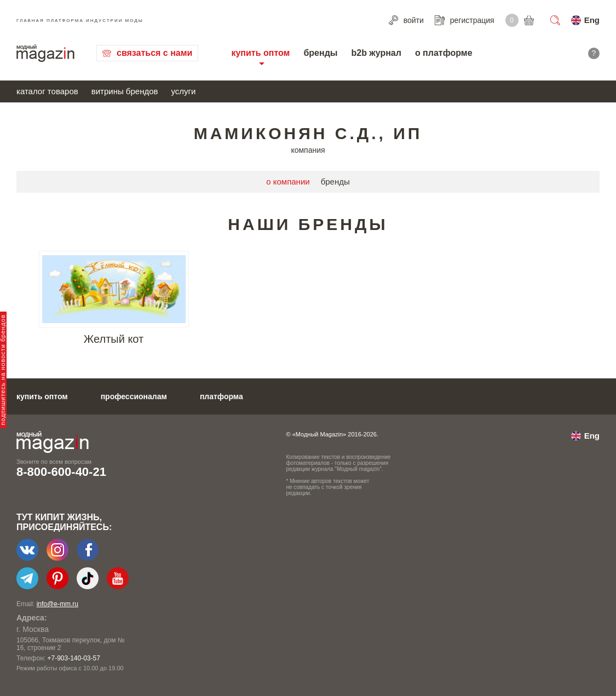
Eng (592, 20)
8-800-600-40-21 (61, 472)
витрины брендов (125, 91)
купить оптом (260, 53)
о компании (288, 182)
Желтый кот (114, 339)
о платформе (444, 53)
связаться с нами (154, 53)
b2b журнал (376, 53)
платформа (221, 396)
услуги (184, 91)
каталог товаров (47, 91)
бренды (320, 53)
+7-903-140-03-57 (73, 658)
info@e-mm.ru (57, 604)
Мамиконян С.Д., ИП (308, 133)
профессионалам (134, 396)
